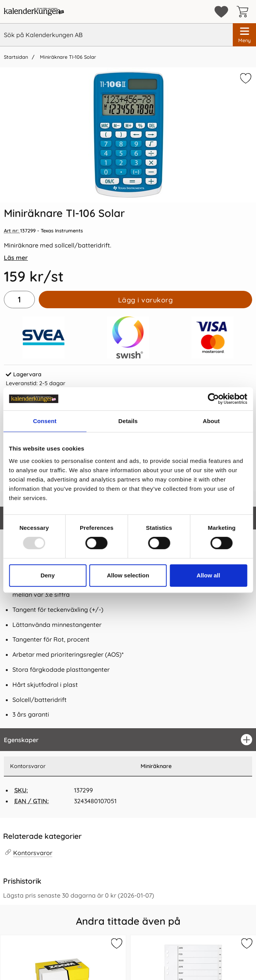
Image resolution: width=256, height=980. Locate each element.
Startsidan (16, 57)
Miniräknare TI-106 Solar (67, 57)
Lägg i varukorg (146, 300)
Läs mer (16, 258)
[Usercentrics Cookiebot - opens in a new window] (213, 399)
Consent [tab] (45, 421)
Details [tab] (128, 421)
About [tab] (211, 421)
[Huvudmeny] (244, 35)
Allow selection (128, 575)
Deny (48, 575)
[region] (128, 740)
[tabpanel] (128, 617)
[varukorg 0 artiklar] (244, 12)
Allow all (209, 575)
